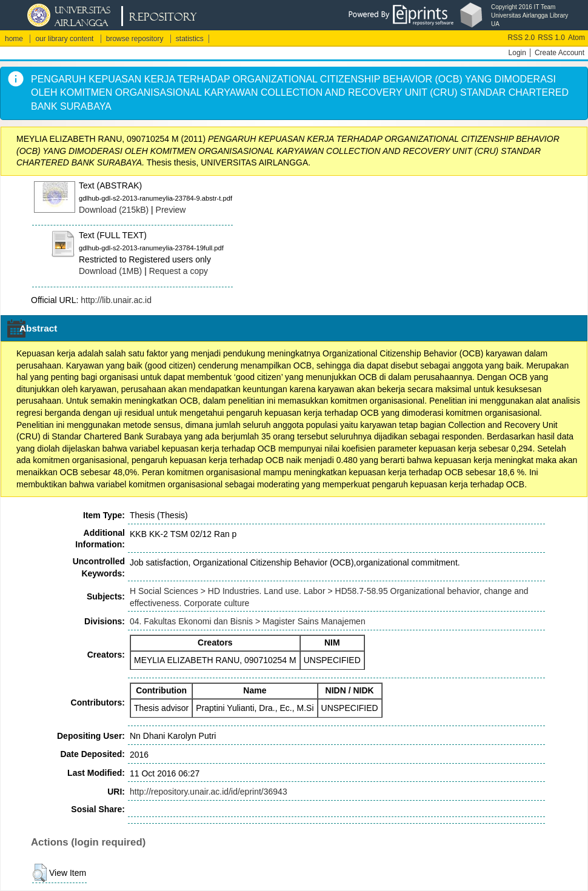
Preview (171, 210)
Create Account (560, 53)
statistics (190, 39)
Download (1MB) (110, 271)
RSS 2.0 (522, 38)
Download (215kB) (114, 210)
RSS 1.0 (551, 38)
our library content (64, 39)
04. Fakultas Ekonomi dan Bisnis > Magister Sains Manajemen (248, 621)
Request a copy (179, 271)
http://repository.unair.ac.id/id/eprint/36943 (209, 792)
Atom (576, 38)
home (14, 39)
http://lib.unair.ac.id (116, 300)
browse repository (135, 39)
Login (517, 53)
